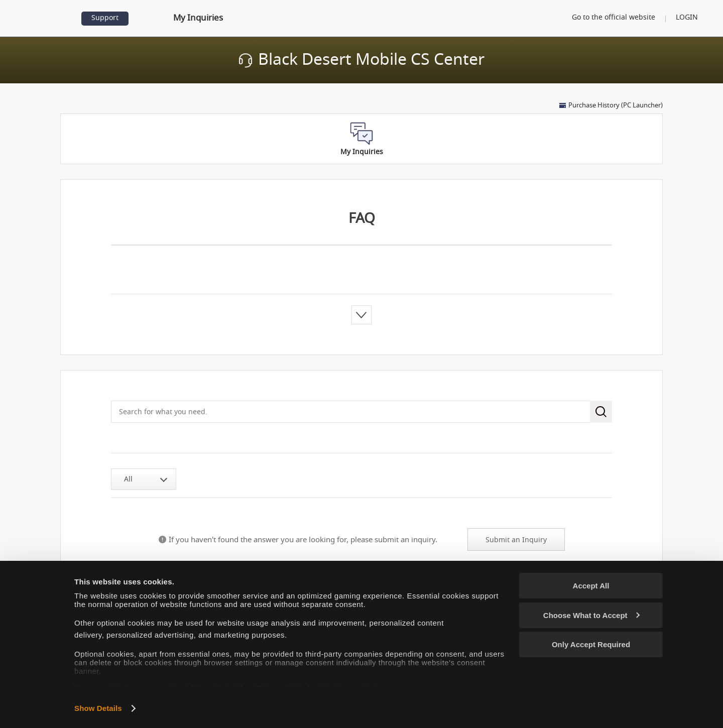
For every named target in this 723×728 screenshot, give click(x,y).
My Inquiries (198, 18)
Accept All (591, 586)
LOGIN (687, 17)
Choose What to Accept (591, 615)
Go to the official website (613, 17)
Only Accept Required (591, 644)
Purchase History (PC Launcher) (616, 105)
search (601, 412)
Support (105, 18)
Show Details (98, 708)
